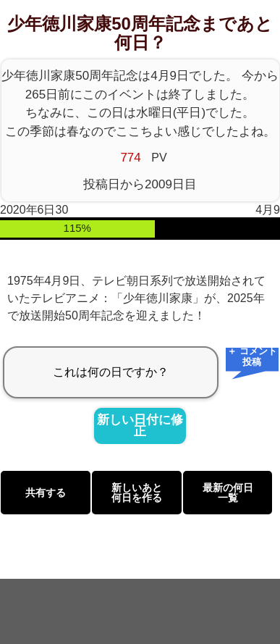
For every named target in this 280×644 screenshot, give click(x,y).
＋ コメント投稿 (252, 357)
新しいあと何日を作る (137, 493)
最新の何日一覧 (228, 493)
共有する (46, 493)
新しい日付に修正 (140, 426)
